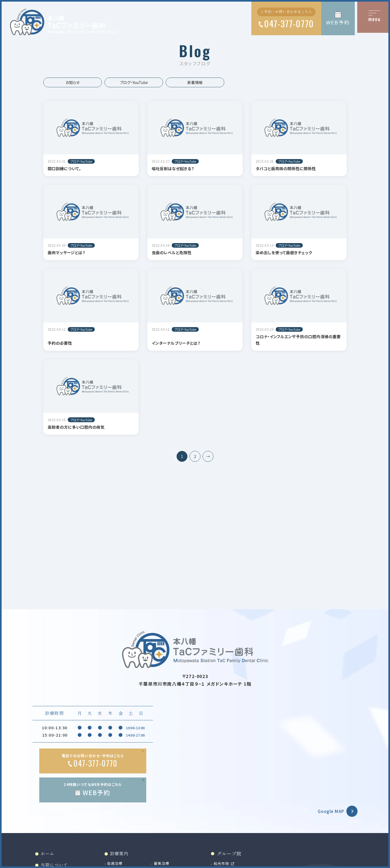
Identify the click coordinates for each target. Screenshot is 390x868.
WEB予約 (338, 22)
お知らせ (73, 82)
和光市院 (231, 865)
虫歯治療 (119, 865)
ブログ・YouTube (134, 82)
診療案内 (123, 855)
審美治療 (169, 865)
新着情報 (195, 82)
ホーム (48, 855)
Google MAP (328, 812)
